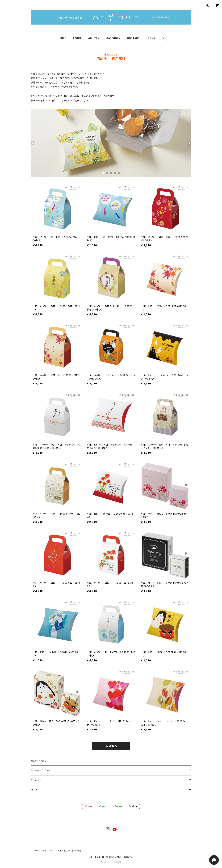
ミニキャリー (37, 780)
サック (34, 790)
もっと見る (111, 746)
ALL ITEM (94, 38)
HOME (62, 38)
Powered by (111, 862)
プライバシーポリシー (43, 851)
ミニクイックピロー (41, 770)
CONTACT (133, 38)
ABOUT (77, 38)
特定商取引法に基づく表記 (70, 851)
